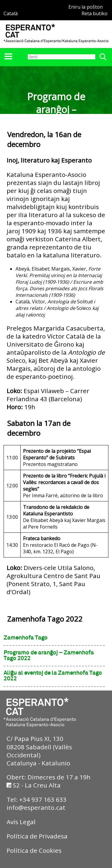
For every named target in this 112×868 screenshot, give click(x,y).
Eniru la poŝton (86, 7)
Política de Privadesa (37, 836)
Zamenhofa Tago (26, 638)
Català (11, 13)
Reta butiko (95, 13)
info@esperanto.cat (36, 807)
